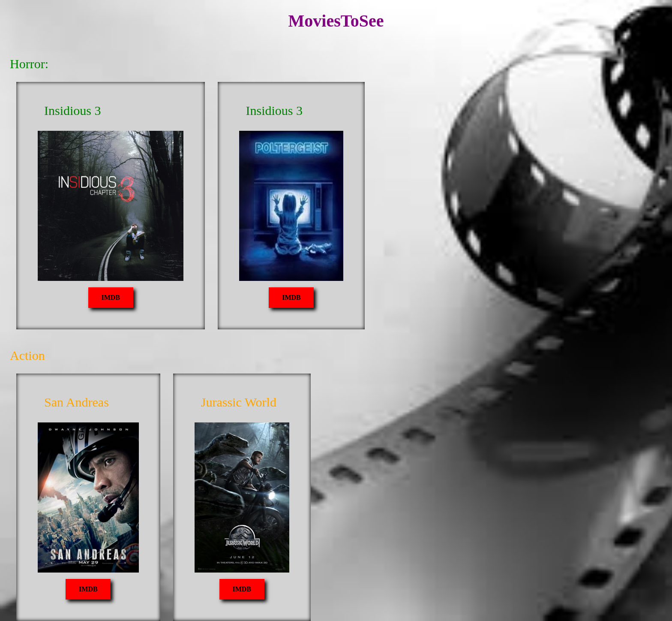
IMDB (111, 297)
